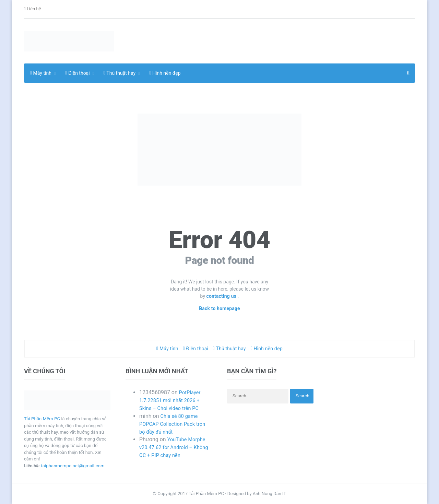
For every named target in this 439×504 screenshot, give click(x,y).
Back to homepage (220, 308)
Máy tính (168, 349)
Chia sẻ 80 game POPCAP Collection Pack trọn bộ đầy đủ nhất (175, 424)
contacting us (222, 296)
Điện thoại (196, 349)
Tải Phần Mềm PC (42, 419)
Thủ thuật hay (229, 349)
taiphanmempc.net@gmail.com (72, 466)
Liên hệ (33, 9)
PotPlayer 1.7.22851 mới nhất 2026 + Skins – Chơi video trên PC (172, 400)
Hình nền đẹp (165, 73)
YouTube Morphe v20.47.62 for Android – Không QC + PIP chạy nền (174, 447)
